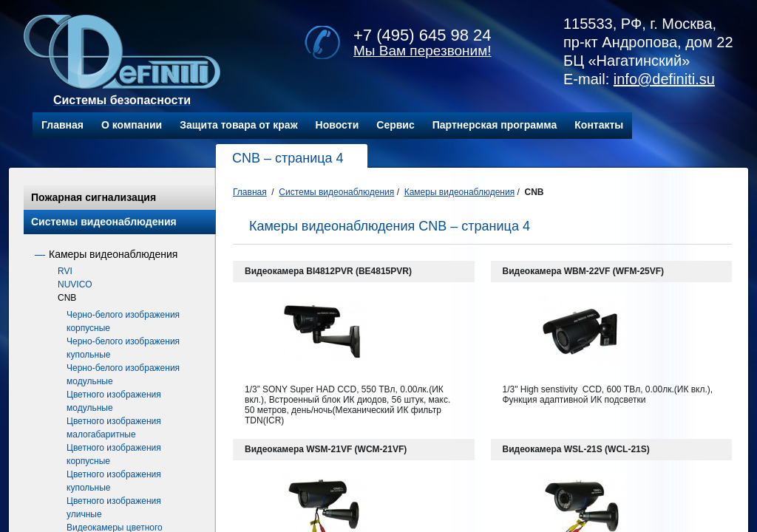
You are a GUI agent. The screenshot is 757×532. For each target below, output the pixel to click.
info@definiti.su (664, 79)
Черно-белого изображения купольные (123, 348)
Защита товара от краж (238, 125)
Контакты (599, 125)
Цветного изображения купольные (114, 481)
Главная (62, 125)
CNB (67, 298)
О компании (132, 125)
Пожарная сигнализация (94, 197)
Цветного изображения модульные (114, 401)
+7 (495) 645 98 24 (422, 35)
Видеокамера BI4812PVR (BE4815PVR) (328, 271)
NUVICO (75, 284)
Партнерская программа (495, 125)
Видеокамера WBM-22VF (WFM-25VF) (584, 271)
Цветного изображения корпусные (114, 454)
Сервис (395, 125)
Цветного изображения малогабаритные (114, 428)
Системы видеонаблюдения (104, 222)
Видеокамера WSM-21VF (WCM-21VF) (326, 449)
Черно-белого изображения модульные (123, 375)
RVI (65, 271)
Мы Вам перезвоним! (422, 51)
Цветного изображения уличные (114, 508)
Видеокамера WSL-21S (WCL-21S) (576, 449)
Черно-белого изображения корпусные (123, 321)
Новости (337, 125)
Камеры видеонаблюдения (113, 254)
